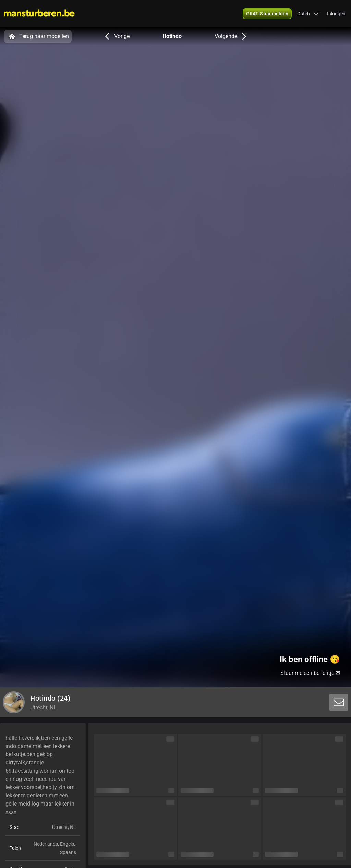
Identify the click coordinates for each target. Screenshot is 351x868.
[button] (308, 14)
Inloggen (336, 14)
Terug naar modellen (38, 36)
